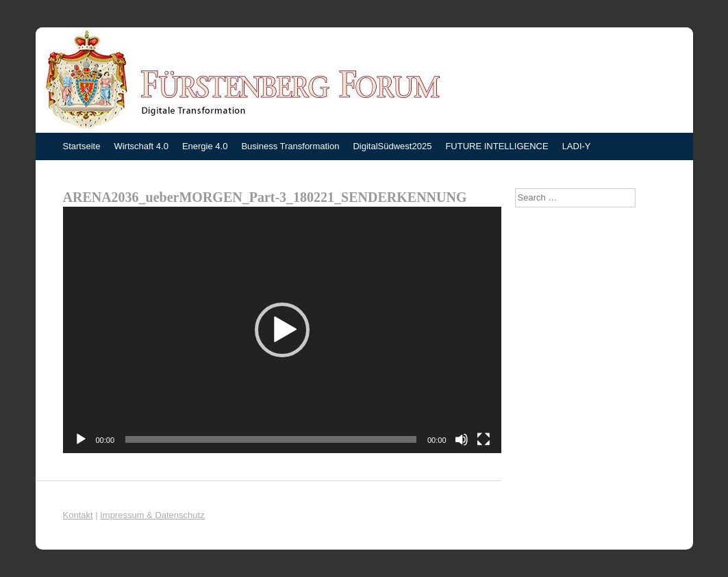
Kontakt (78, 515)
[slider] (271, 439)
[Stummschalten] (462, 439)
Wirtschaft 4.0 (141, 146)
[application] (282, 330)
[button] (282, 330)
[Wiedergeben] (81, 439)
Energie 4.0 (205, 146)
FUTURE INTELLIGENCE (497, 146)
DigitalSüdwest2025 (392, 146)
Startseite (82, 146)
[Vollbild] (484, 439)
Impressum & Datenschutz (152, 515)
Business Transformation (290, 146)
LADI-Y (577, 146)
